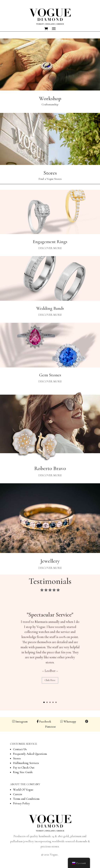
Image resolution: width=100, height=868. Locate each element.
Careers (18, 794)
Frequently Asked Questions (30, 754)
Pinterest (50, 727)
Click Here (50, 684)
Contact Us (20, 749)
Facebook (44, 722)
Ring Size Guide (23, 772)
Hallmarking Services (26, 763)
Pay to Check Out (24, 768)
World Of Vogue (23, 790)
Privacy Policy (21, 803)
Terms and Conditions (26, 799)
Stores (17, 758)
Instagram (22, 722)
